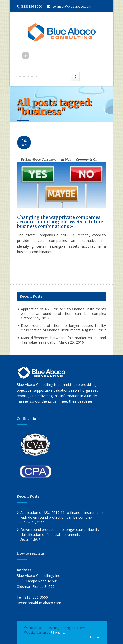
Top (92, 637)
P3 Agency (58, 632)
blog (68, 159)
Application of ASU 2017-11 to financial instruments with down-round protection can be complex (63, 311)
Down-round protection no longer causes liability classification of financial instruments (63, 328)
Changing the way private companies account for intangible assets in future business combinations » (60, 222)
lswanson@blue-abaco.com (71, 7)
